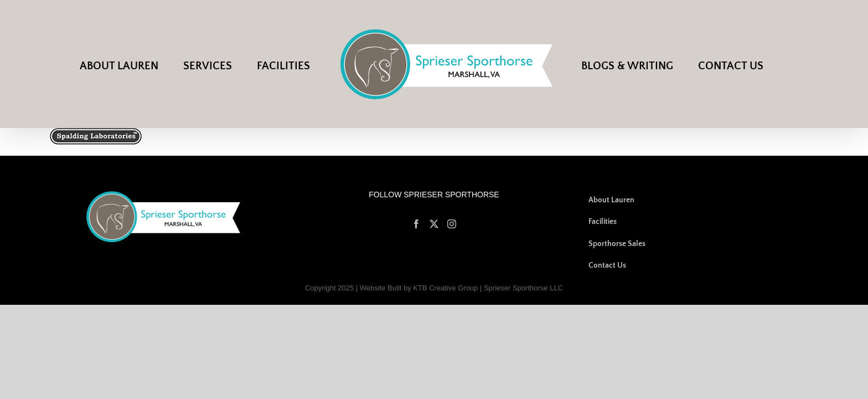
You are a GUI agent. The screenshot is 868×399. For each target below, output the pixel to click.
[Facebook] (416, 224)
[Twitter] (434, 224)
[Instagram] (452, 224)
